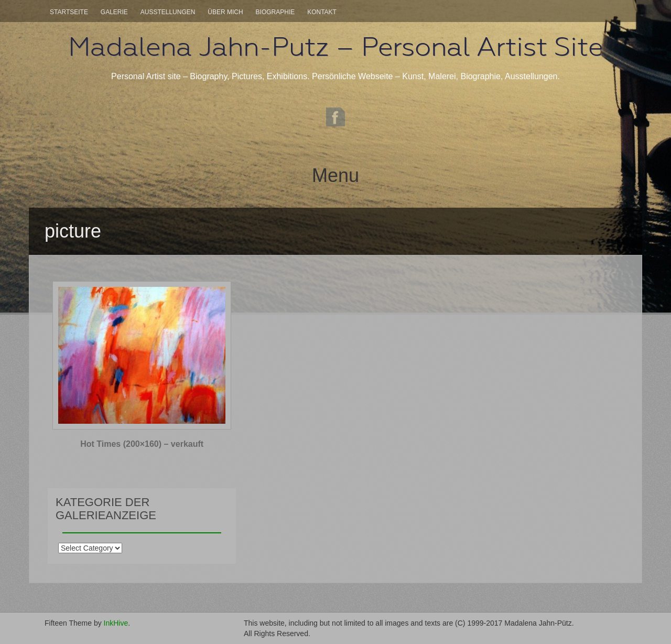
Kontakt (322, 12)
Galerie (114, 12)
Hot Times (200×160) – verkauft (142, 444)
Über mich (225, 12)
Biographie (275, 12)
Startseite (69, 12)
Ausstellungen (168, 12)
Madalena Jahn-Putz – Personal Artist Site (335, 47)
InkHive (116, 623)
